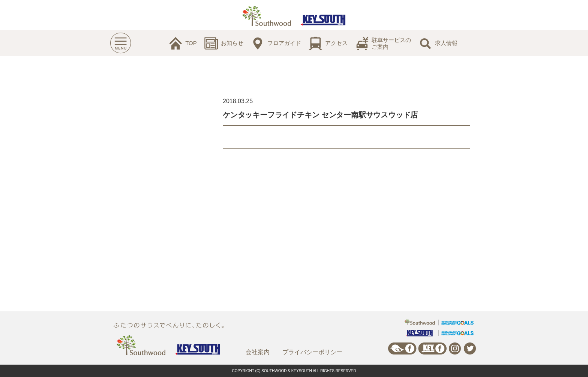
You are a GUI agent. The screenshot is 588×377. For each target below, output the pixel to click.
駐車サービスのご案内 (391, 43)
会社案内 (258, 352)
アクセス (336, 43)
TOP (191, 43)
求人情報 (446, 43)
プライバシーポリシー (312, 352)
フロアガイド (284, 43)
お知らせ (232, 43)
